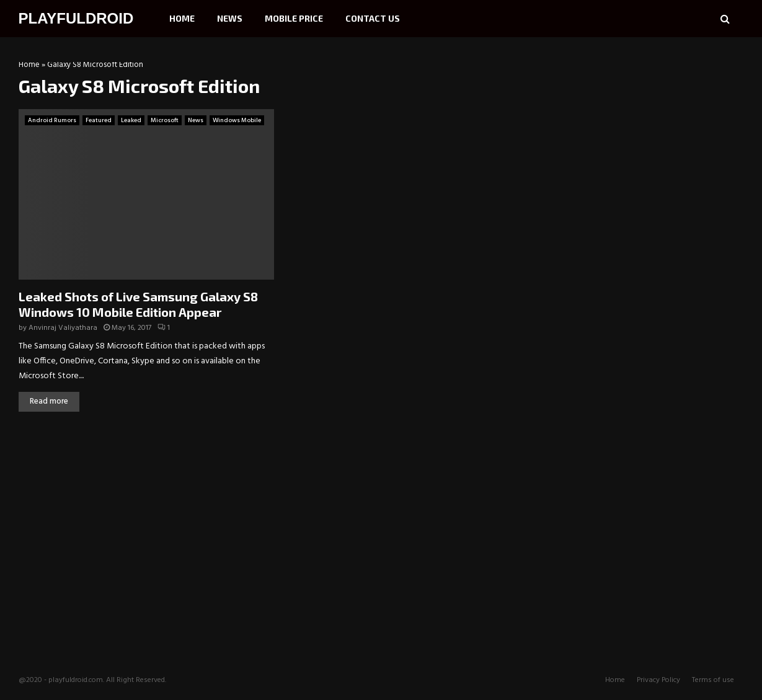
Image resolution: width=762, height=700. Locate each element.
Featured (99, 120)
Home (182, 18)
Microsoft (165, 120)
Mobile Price (294, 18)
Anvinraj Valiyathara (63, 328)
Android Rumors (52, 120)
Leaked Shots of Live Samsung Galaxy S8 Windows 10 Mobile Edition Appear (138, 304)
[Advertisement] (660, 140)
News (230, 18)
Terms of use (713, 680)
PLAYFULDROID (76, 18)
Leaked (131, 120)
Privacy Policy (658, 680)
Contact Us (373, 18)
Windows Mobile (237, 120)
